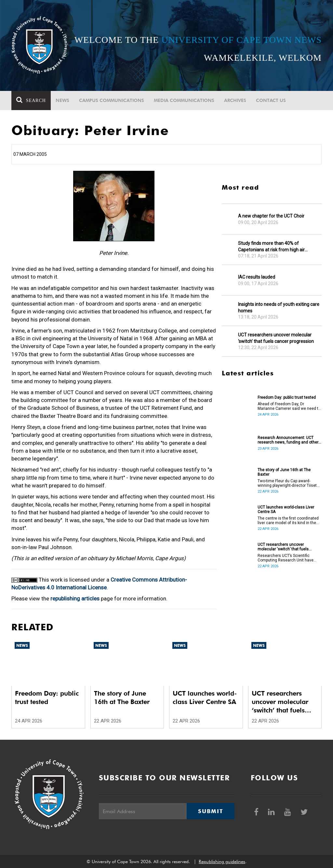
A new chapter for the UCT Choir (271, 216)
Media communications (184, 100)
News (62, 100)
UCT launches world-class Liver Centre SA (286, 509)
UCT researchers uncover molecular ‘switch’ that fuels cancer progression (276, 338)
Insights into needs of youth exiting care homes (279, 308)
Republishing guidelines (222, 862)
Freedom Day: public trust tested (287, 397)
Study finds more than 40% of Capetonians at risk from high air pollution (271, 247)
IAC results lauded (257, 277)
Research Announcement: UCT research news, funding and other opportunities (288, 440)
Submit (210, 811)
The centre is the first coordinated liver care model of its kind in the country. (288, 521)
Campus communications (112, 100)
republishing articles (75, 598)
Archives (235, 100)
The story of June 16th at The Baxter (284, 472)
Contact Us (271, 100)
